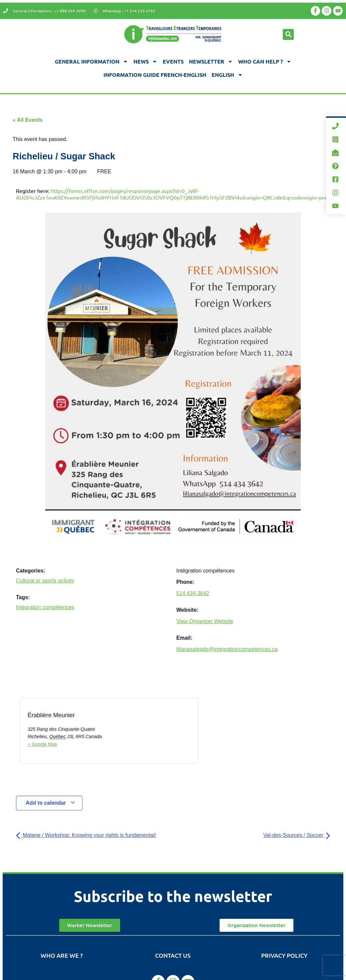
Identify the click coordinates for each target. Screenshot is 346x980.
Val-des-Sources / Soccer (297, 835)
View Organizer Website (205, 621)
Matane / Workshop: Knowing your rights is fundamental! (86, 835)
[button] (288, 34)
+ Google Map (42, 744)
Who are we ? (62, 955)
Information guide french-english (155, 75)
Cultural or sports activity (45, 581)
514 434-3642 (193, 593)
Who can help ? (265, 62)
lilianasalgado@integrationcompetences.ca (227, 649)
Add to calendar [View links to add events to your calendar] (50, 803)
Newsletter (211, 62)
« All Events (28, 120)
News (145, 62)
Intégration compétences (45, 607)
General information (91, 62)
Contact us (173, 955)
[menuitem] (227, 75)
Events (173, 61)
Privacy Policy (284, 955)
